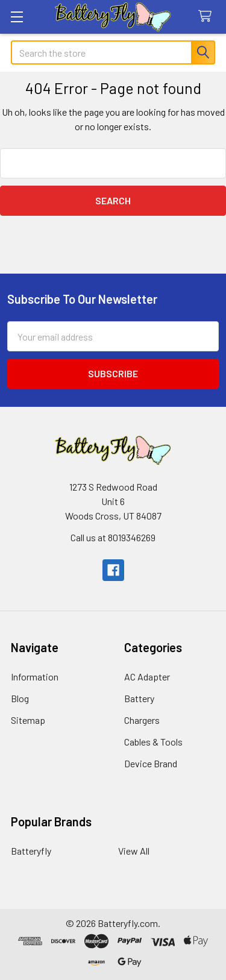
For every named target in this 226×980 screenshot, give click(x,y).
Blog (20, 698)
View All (134, 851)
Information (35, 677)
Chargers (142, 720)
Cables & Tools (153, 742)
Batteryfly (31, 851)
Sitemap (28, 720)
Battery (139, 698)
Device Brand (151, 763)
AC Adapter (147, 677)
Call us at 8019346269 (113, 537)
